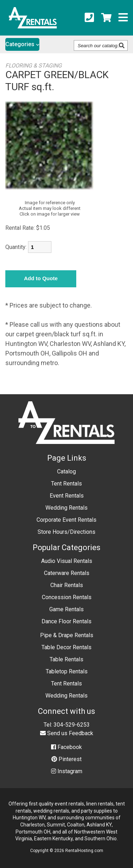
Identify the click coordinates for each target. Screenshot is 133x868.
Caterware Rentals (67, 573)
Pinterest (66, 759)
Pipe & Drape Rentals (67, 635)
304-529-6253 (72, 725)
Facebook (66, 747)
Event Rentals (67, 496)
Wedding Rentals (66, 508)
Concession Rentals (67, 597)
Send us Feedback (67, 733)
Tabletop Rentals (67, 671)
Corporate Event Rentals (66, 520)
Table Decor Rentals (66, 647)
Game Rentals (66, 609)
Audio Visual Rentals (67, 561)
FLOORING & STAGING (34, 66)
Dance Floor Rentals (66, 621)
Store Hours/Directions (66, 532)
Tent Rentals (66, 484)
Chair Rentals (67, 585)
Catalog (66, 471)
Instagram (67, 771)
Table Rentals (66, 659)
